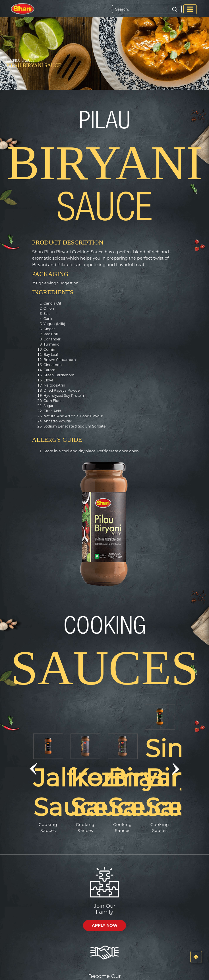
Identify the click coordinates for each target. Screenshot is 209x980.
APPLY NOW (105, 925)
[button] (34, 769)
